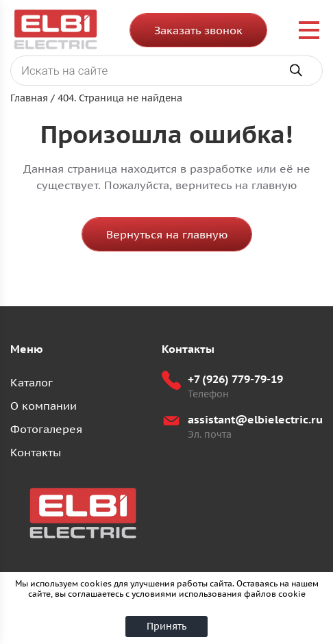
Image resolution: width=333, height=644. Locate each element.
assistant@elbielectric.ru (255, 419)
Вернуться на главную (167, 234)
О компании (44, 406)
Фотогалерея (46, 429)
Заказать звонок (198, 30)
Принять (166, 626)
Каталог (32, 382)
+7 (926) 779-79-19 (235, 379)
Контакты (36, 452)
